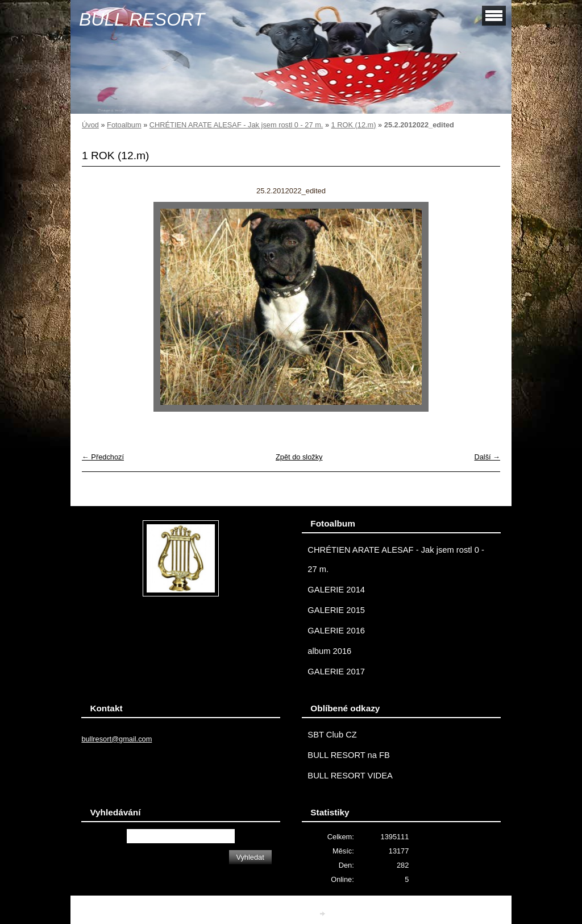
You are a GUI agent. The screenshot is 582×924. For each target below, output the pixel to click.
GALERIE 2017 (336, 672)
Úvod (90, 125)
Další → (487, 457)
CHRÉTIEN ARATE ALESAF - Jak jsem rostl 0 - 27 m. (236, 125)
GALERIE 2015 (336, 610)
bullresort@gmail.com (117, 739)
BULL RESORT (142, 19)
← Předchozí (103, 457)
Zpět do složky (299, 457)
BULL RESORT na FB (349, 755)
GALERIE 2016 (336, 631)
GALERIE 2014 (336, 590)
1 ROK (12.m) (354, 125)
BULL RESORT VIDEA (350, 776)
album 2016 (329, 651)
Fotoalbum (124, 125)
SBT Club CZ (332, 735)
